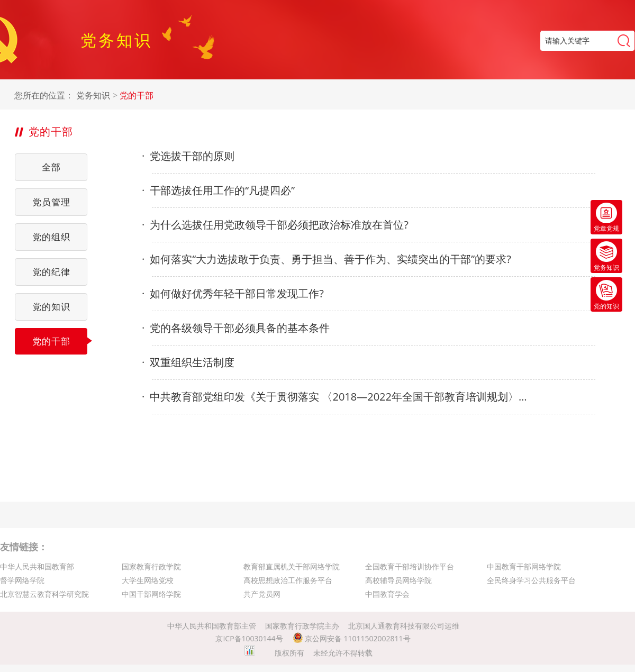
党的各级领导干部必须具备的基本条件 (236, 328)
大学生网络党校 (148, 580)
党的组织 (51, 237)
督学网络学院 (22, 580)
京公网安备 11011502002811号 (352, 638)
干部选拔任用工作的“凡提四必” (218, 190)
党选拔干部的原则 (188, 156)
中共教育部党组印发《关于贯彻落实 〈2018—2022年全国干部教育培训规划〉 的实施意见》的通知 (334, 397)
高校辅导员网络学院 (398, 580)
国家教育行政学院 (151, 566)
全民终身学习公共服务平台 (531, 580)
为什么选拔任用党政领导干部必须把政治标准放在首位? (275, 225)
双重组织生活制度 (188, 362)
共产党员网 (262, 594)
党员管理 (51, 202)
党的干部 (137, 96)
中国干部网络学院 (151, 594)
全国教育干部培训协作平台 (410, 566)
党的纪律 (51, 272)
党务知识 (93, 96)
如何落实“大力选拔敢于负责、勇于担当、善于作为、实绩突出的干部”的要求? (326, 259)
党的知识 (51, 307)
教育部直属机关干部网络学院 (292, 566)
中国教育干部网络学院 (524, 566)
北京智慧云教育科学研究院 (44, 594)
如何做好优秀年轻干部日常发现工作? (233, 294)
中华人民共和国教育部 (37, 566)
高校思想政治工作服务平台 (288, 580)
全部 (51, 167)
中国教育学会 (387, 594)
